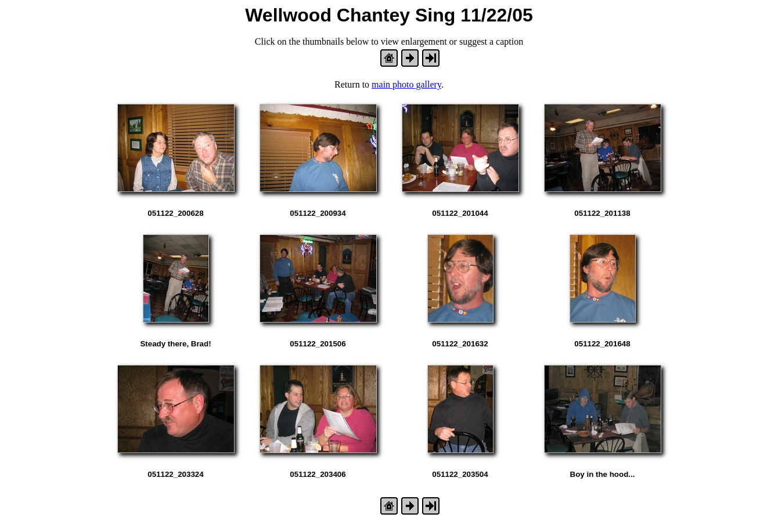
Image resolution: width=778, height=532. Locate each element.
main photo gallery (406, 84)
